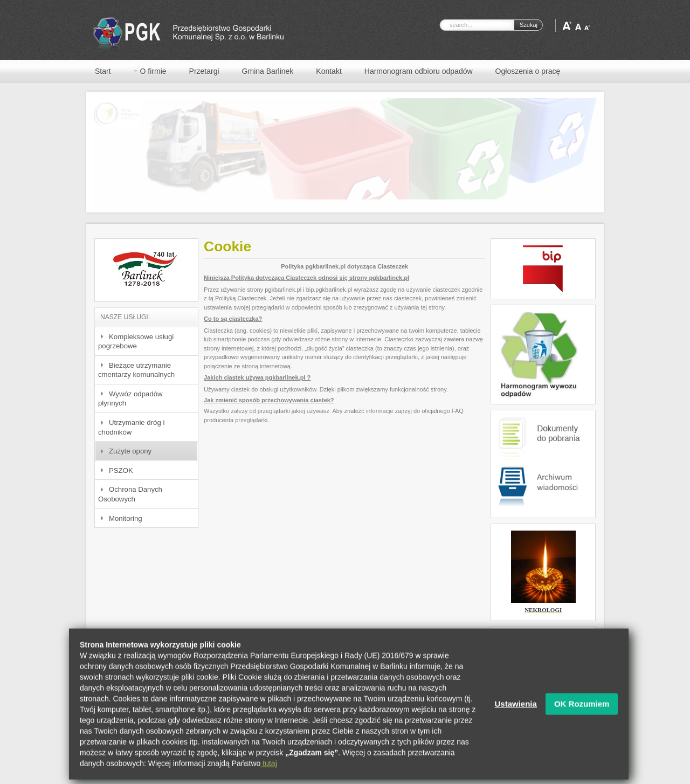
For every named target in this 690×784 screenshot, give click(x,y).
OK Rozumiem (582, 712)
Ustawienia (516, 712)
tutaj (268, 772)
